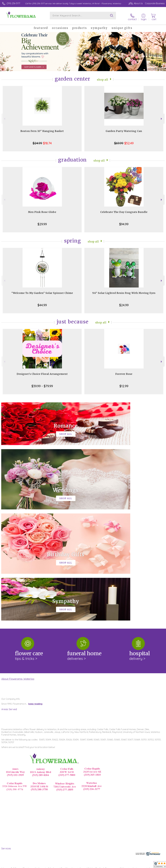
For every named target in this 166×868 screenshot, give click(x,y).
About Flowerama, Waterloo (18, 566)
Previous (4, 117)
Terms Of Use (103, 865)
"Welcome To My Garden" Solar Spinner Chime (42, 291)
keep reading (35, 590)
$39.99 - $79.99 (42, 384)
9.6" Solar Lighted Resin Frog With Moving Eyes (124, 291)
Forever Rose (124, 372)
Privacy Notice (119, 865)
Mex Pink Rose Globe (42, 210)
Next (162, 117)
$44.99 (42, 303)
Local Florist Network (138, 865)
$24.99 (124, 303)
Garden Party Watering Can (124, 129)
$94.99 (124, 222)
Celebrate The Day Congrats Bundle (124, 210)
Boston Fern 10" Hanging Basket (42, 129)
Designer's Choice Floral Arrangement (42, 372)
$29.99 (42, 222)
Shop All (103, 77)
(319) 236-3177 (13, 3)
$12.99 (124, 384)
